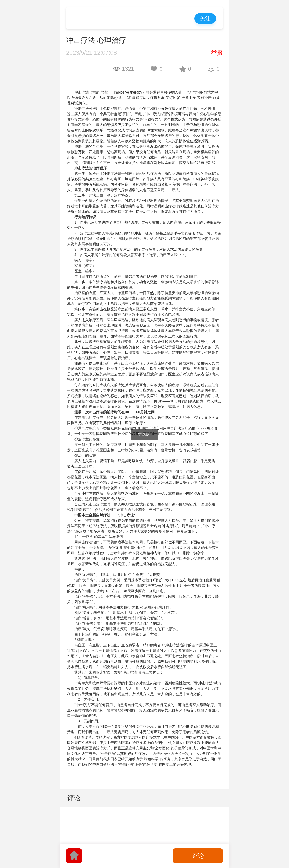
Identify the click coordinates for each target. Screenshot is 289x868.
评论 (198, 856)
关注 (205, 18)
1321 (128, 69)
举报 (217, 53)
